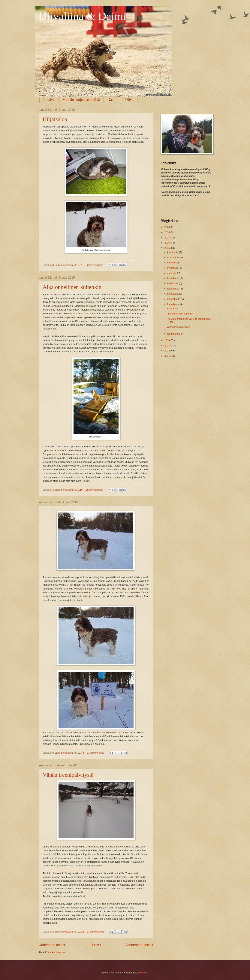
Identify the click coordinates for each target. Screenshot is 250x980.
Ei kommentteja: (95, 265)
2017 (167, 238)
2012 (167, 351)
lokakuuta (173, 263)
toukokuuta (174, 289)
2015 (167, 248)
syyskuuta (173, 268)
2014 (167, 340)
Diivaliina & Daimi (83, 16)
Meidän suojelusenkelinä (81, 100)
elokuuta (172, 273)
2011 (167, 356)
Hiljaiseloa (55, 119)
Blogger (143, 973)
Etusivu (49, 100)
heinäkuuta (174, 278)
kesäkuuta (173, 283)
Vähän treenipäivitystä (68, 775)
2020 (167, 227)
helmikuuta (173, 304)
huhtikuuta (173, 294)
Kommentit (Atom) (55, 952)
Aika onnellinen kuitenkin (72, 287)
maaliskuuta (174, 299)
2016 (167, 243)
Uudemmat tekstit (52, 945)
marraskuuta (174, 257)
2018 (167, 232)
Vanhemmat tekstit (139, 945)
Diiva (129, 100)
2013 (167, 346)
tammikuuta (174, 334)
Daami (112, 100)
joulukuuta (173, 252)
